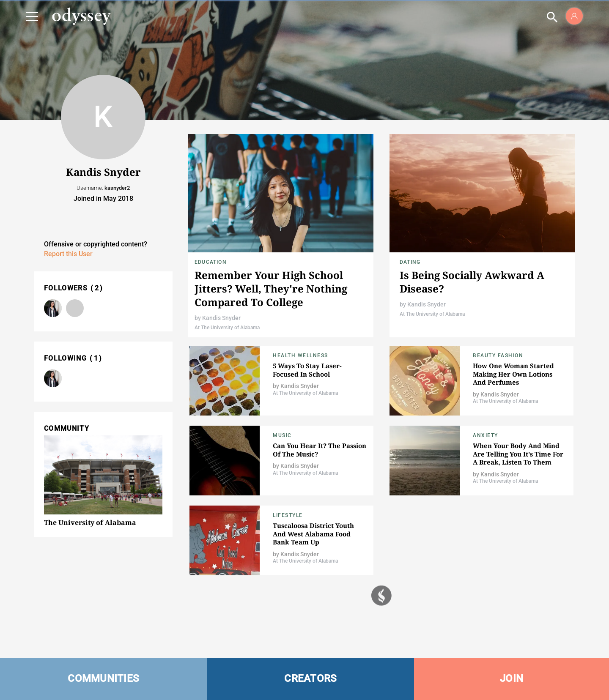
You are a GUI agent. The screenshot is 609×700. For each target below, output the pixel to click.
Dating (410, 262)
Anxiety (486, 435)
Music (282, 435)
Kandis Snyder (221, 318)
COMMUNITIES (103, 678)
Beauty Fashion (498, 355)
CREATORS (310, 678)
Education (211, 262)
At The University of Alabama (227, 328)
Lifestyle (288, 515)
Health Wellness (300, 355)
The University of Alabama (90, 522)
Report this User (68, 254)
